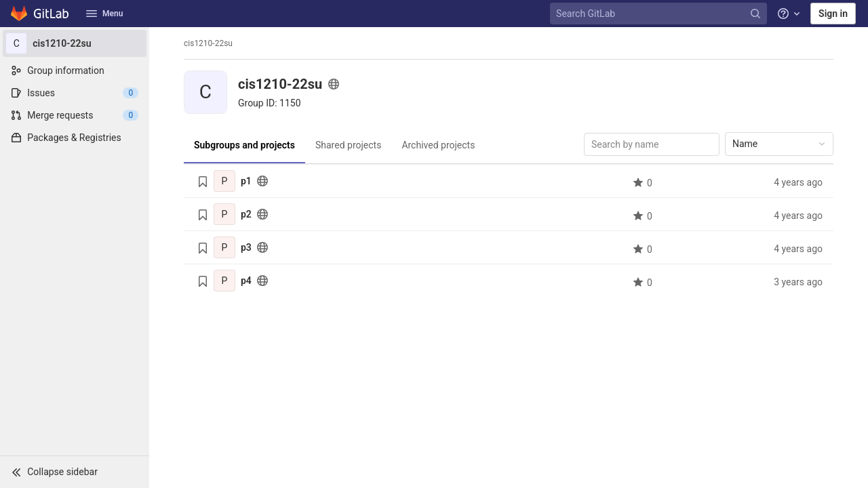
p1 (246, 181)
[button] (75, 472)
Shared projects (348, 145)
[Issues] (75, 93)
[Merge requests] (75, 115)
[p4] (224, 281)
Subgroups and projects (244, 145)
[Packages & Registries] (75, 138)
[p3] (224, 247)
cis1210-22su (208, 43)
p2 (246, 214)
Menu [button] (104, 14)
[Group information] (75, 70)
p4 (246, 281)
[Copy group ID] (270, 103)
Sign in (833, 14)
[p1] (224, 181)
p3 (246, 247)
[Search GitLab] (660, 14)
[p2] (224, 214)
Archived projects (438, 145)
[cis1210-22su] (75, 43)
